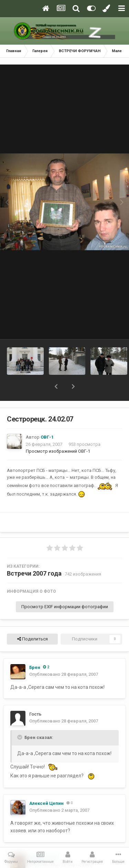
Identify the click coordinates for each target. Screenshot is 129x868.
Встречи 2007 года (34, 573)
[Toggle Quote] (20, 737)
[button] (56, 386)
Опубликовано (64, 674)
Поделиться (33, 639)
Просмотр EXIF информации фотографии (65, 607)
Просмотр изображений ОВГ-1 (58, 451)
